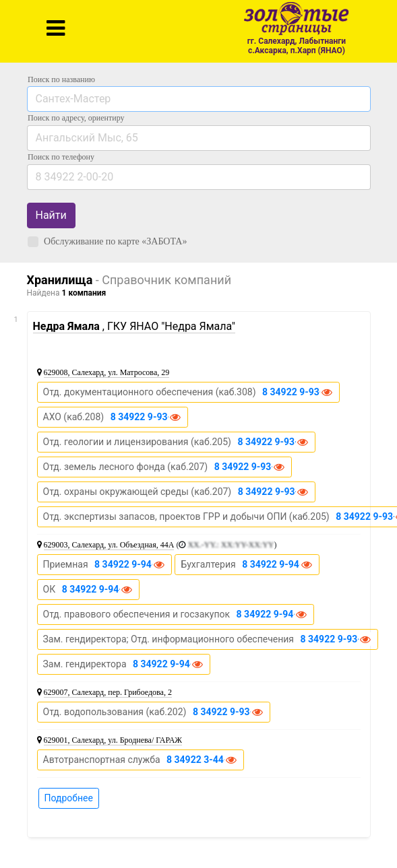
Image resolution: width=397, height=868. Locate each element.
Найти (51, 215)
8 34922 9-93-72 (228, 712)
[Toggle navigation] (56, 28)
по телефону (61, 157)
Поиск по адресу (76, 118)
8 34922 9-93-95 (273, 442)
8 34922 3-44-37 (202, 760)
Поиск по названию (61, 79)
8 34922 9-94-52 (278, 564)
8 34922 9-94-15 (98, 589)
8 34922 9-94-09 (169, 664)
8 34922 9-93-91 (250, 467)
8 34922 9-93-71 (298, 392)
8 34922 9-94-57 (272, 614)
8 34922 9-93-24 (336, 639)
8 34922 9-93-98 (146, 417)
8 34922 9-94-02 (130, 564)
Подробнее (69, 798)
